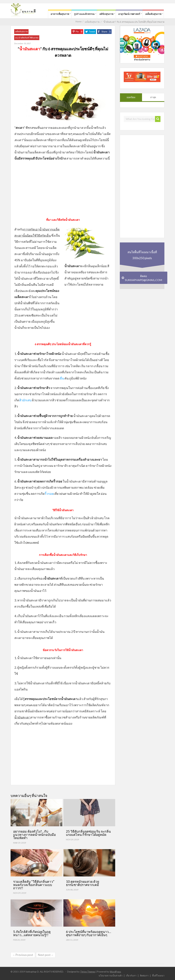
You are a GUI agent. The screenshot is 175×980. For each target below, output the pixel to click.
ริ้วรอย (49, 494)
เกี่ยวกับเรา (131, 975)
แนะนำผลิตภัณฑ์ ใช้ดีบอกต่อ (27, 38)
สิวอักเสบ (25, 400)
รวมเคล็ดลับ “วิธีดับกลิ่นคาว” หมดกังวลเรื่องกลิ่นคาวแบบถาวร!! (34, 885)
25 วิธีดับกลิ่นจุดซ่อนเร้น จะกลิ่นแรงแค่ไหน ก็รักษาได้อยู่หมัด (88, 833)
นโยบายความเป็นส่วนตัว (110, 975)
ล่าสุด (153, 97)
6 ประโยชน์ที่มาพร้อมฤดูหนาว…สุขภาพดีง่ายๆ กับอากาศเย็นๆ (89, 933)
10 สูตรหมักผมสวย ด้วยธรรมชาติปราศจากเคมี (83, 883)
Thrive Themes (88, 972)
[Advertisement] (63, 192)
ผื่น (62, 378)
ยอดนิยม (131, 97)
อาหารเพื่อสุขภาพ (60, 14)
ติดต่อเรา (144, 975)
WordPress (115, 972)
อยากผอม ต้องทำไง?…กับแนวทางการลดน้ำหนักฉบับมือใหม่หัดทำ (34, 835)
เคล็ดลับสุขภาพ (153, 14)
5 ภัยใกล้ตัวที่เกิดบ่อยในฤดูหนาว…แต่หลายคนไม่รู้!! (32, 933)
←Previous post (23, 955)
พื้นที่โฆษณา (158, 975)
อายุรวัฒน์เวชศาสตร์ (129, 14)
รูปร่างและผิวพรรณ (84, 14)
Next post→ (46, 955)
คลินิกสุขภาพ (106, 14)
